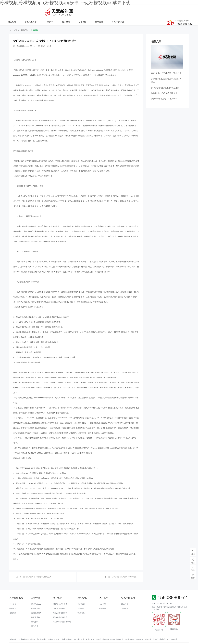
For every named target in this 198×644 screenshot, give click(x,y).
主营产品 (82, 11)
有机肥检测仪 (54, 631)
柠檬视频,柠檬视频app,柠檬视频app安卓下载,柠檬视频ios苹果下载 (65, 3)
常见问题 (34, 21)
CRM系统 (174, 631)
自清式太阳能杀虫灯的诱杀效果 (124, 568)
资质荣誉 (13, 604)
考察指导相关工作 (60, 595)
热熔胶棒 (148, 631)
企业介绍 (13, 595)
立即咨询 (125, 600)
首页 (15, 21)
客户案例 (99, 11)
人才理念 (103, 595)
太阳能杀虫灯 (36, 604)
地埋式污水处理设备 (160, 631)
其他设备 (35, 617)
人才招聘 (116, 11)
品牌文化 (13, 600)
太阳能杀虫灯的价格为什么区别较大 (37, 568)
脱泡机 (33, 631)
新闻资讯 (132, 11)
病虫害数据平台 (109, 631)
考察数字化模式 (59, 600)
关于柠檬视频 (64, 11)
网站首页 (45, 11)
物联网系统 (36, 609)
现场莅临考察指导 (60, 604)
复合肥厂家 (90, 631)
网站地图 (4, 642)
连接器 (99, 631)
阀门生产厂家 (79, 631)
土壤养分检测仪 (67, 631)
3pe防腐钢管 (129, 631)
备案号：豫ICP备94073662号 (95, 637)
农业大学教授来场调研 (62, 613)
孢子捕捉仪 (36, 600)
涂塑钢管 (120, 631)
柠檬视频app (36, 595)
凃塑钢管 (139, 631)
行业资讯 (81, 600)
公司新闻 (81, 595)
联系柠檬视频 (151, 11)
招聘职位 (103, 600)
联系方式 (125, 595)
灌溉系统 (35, 613)
